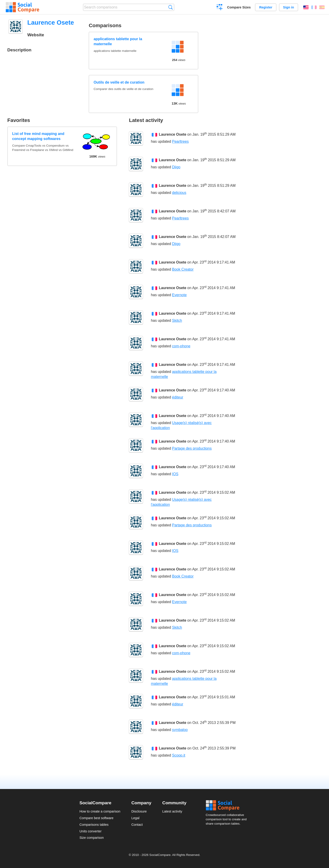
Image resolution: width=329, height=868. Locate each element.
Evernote (179, 295)
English (306, 7)
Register (266, 7)
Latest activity (172, 811)
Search (171, 7)
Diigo (176, 167)
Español (322, 7)
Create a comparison (220, 8)
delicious (179, 193)
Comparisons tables (94, 825)
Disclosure (139, 811)
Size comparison (92, 838)
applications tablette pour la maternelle (118, 41)
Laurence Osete (172, 134)
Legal (135, 818)
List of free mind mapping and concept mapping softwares (38, 136)
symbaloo (180, 730)
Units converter (91, 831)
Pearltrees (180, 141)
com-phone (181, 346)
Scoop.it (179, 755)
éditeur (178, 397)
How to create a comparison (100, 811)
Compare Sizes (239, 7)
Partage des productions (192, 448)
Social (228, 805)
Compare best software (97, 818)
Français (314, 7)
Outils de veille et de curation (119, 82)
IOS (175, 474)
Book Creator (183, 269)
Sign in (289, 7)
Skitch (177, 321)
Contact (137, 825)
